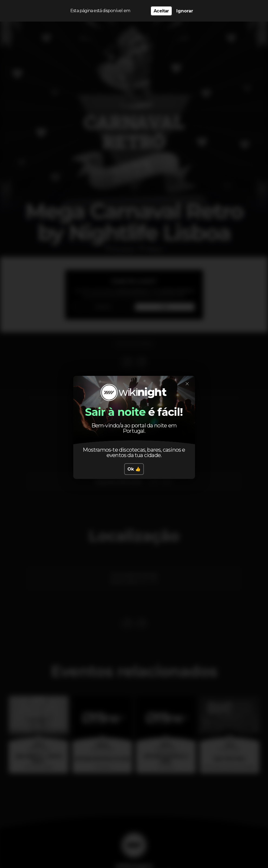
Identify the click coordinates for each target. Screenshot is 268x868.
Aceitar (161, 11)
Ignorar (185, 11)
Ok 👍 (134, 469)
